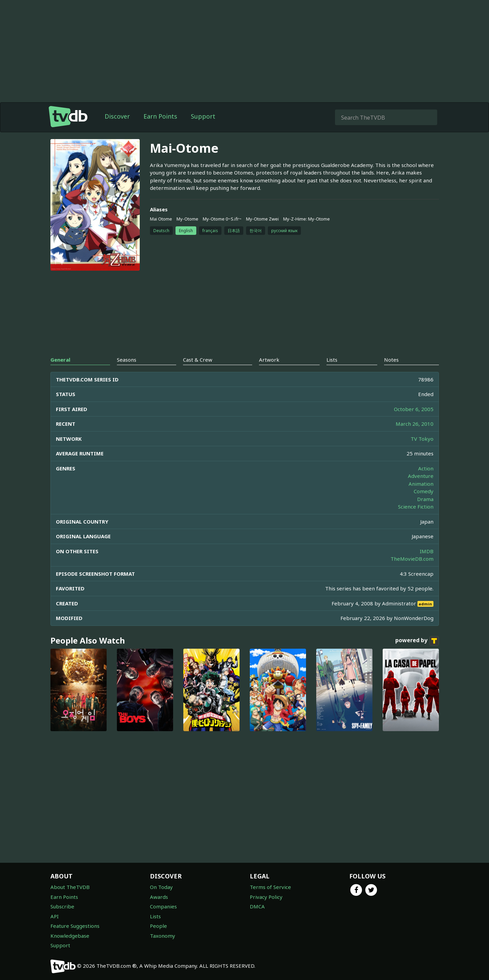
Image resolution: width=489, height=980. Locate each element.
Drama (425, 499)
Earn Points (160, 116)
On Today (161, 887)
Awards (159, 897)
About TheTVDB (70, 887)
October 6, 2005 (414, 409)
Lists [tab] (332, 360)
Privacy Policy (266, 897)
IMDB (427, 551)
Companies (163, 906)
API (55, 916)
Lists (155, 916)
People (158, 926)
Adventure (421, 476)
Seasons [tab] (127, 360)
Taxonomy (163, 936)
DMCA (257, 906)
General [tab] (60, 360)
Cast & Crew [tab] (198, 360)
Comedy (424, 491)
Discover (117, 116)
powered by (417, 641)
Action (426, 468)
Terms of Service (270, 887)
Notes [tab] (391, 360)
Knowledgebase (70, 936)
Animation (421, 484)
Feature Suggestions (75, 926)
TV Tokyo (422, 439)
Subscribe (62, 906)
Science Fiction (416, 507)
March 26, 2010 (415, 424)
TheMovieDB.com (412, 559)
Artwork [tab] (269, 360)
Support (203, 116)
